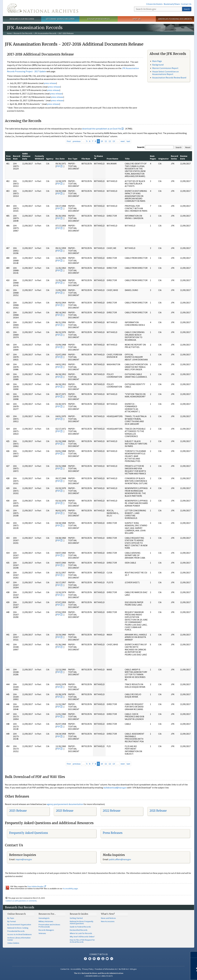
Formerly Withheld (39, 157)
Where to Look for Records (81, 933)
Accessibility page (70, 889)
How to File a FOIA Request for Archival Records (82, 941)
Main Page (157, 61)
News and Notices (108, 918)
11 (106, 141)
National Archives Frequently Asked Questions (82, 922)
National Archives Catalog (18, 928)
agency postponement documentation (65, 804)
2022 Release (112, 811)
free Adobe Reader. (37, 886)
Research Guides (79, 914)
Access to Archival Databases (20, 934)
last (128, 141)
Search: (141, 147)
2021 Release (158, 811)
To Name (98, 157)
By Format (12, 921)
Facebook (85, 959)
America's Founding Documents (175, 19)
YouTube (103, 959)
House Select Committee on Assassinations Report (165, 73)
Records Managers (46, 930)
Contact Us (186, 4)
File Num (86, 159)
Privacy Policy (88, 969)
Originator (163, 159)
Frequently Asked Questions (29, 833)
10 (102, 141)
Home (9, 33)
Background (158, 65)
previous (77, 141)
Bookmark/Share (172, 4)
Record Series (174, 157)
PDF (58, 166)
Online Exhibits (13, 943)
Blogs (107, 959)
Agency (50, 159)
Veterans (42, 933)
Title (127, 159)
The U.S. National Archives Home (43, 8)
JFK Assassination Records (45, 33)
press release (50, 83)
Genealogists (44, 918)
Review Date (184, 157)
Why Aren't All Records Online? (82, 937)
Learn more (173, 975)
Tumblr (99, 959)
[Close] (194, 955)
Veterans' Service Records (60, 19)
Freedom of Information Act (106, 969)
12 (110, 141)
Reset (188, 147)
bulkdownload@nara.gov (115, 788)
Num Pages (153, 157)
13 (114, 141)
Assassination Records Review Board (169, 78)
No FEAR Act (124, 969)
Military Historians (46, 921)
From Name (112, 159)
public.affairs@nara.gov (120, 859)
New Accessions (108, 921)
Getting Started (76, 918)
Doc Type (73, 159)
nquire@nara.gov (24, 859)
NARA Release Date (26, 156)
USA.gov (133, 969)
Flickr (112, 959)
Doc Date (60, 159)
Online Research (17, 914)
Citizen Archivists (154, 4)
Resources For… (47, 914)
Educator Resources (99, 19)
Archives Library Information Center (19, 939)
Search (187, 9)
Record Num (17, 157)
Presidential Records (16, 931)
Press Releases (113, 833)
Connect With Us (99, 954)
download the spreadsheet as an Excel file (102, 129)
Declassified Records (79, 930)
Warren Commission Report (165, 68)
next (123, 141)
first (69, 141)
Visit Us (137, 19)
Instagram (94, 959)
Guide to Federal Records (80, 927)
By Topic (11, 918)
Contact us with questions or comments (21, 901)
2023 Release (65, 811)
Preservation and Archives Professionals (49, 926)
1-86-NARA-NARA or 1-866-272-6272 (99, 976)
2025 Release (18, 811)
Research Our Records (22, 19)
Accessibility (76, 969)
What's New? (108, 914)
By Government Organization (19, 925)
